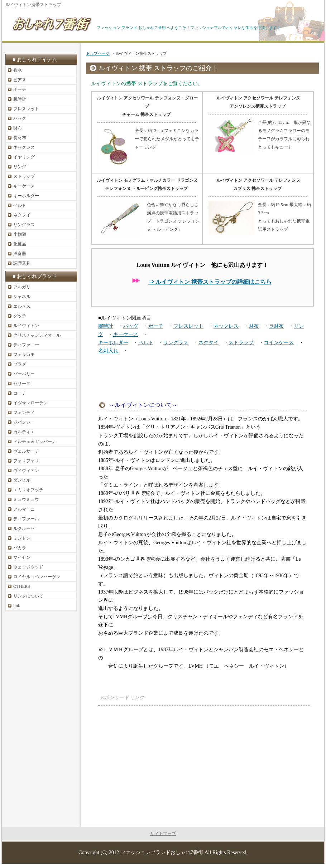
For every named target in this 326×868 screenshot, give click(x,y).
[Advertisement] (251, 756)
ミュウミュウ (26, 499)
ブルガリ (22, 287)
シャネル (22, 297)
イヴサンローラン (30, 403)
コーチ (20, 393)
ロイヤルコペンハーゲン (37, 577)
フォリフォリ (26, 461)
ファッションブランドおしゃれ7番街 (162, 852)
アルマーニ (24, 509)
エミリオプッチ (28, 490)
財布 (254, 326)
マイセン (22, 557)
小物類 (20, 234)
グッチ (20, 316)
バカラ (20, 548)
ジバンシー (24, 422)
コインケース (279, 343)
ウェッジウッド (28, 567)
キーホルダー (113, 343)
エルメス (22, 306)
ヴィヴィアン (26, 470)
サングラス (176, 343)
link (17, 606)
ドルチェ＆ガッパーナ (35, 442)
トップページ (98, 53)
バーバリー (24, 374)
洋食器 (20, 254)
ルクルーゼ (24, 528)
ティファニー (26, 345)
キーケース (126, 334)
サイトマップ (163, 834)
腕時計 (106, 326)
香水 (18, 70)
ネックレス (226, 326)
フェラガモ (24, 355)
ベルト (146, 343)
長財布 (276, 326)
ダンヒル (22, 480)
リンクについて (28, 596)
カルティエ (24, 432)
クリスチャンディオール (37, 335)
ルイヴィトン (26, 326)
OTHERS (22, 586)
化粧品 (20, 244)
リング (20, 167)
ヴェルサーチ (26, 451)
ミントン (22, 538)
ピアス (20, 80)
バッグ (131, 326)
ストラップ (241, 343)
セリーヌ (22, 384)
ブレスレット (188, 326)
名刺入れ (108, 351)
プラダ (20, 364)
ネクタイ (208, 343)
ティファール (26, 519)
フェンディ (24, 413)
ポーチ (156, 326)
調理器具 (22, 263)
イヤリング (24, 157)
